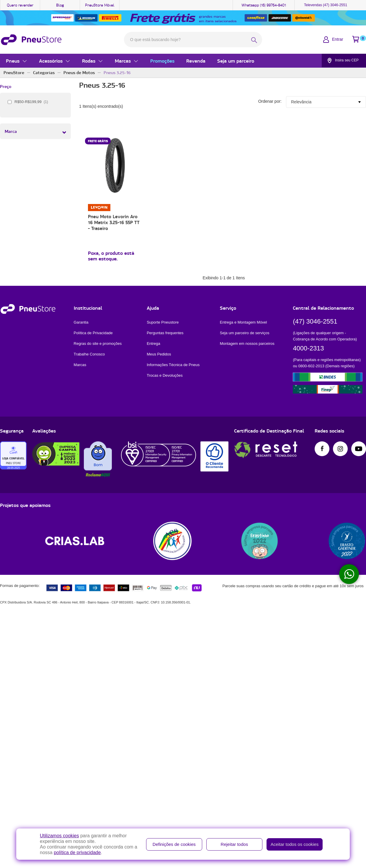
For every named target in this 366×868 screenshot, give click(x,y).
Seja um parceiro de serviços (245, 333)
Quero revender (20, 5)
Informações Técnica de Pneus (173, 365)
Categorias (44, 73)
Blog (60, 5)
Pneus (13, 61)
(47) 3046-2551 (315, 322)
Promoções (162, 61)
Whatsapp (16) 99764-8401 (264, 5)
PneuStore (14, 73)
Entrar (338, 39)
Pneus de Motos (79, 73)
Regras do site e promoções (98, 344)
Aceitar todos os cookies (295, 844)
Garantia (81, 323)
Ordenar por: (270, 101)
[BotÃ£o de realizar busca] (254, 40)
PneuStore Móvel (100, 5)
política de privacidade (77, 852)
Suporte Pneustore (163, 323)
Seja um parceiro (236, 61)
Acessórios (51, 61)
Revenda (196, 61)
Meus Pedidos (159, 355)
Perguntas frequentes (165, 333)
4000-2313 (308, 349)
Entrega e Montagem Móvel (244, 323)
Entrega (153, 344)
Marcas (123, 61)
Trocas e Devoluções (165, 376)
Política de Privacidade (93, 333)
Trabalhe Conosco (89, 355)
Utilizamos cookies (59, 836)
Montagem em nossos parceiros (247, 344)
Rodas (89, 61)
